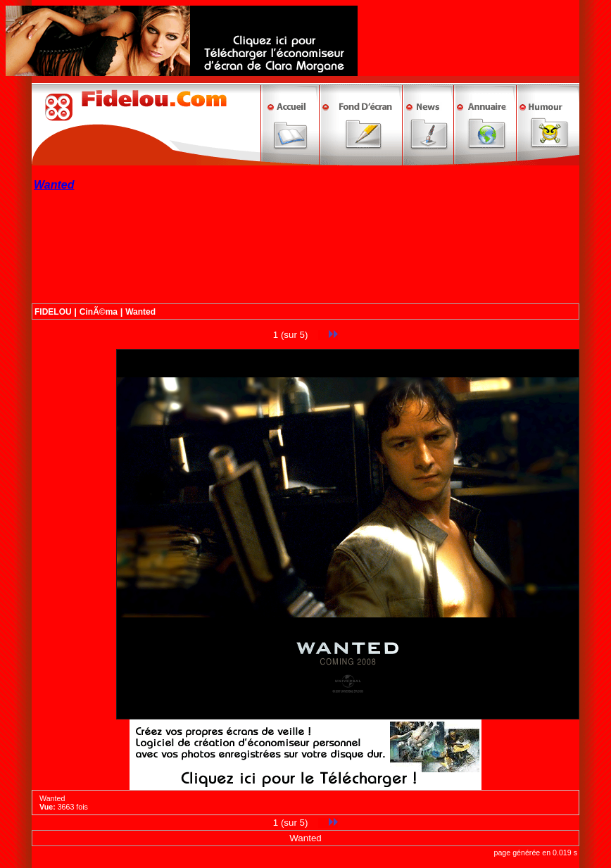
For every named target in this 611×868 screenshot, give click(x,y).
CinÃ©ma (99, 312)
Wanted (140, 312)
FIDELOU (53, 312)
